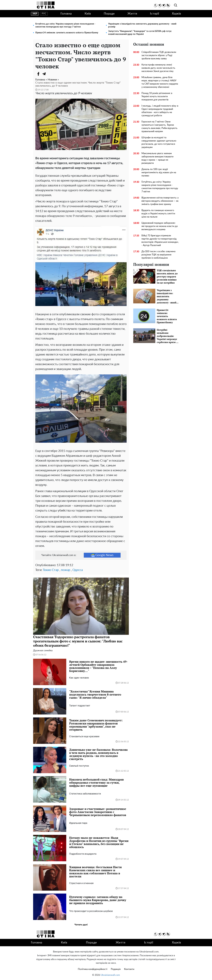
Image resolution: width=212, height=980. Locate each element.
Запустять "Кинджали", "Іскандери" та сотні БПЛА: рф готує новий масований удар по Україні (140, 33)
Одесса (78, 570)
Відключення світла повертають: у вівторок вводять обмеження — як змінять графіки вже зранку (160, 201)
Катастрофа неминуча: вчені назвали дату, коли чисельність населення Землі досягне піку (158, 68)
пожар (66, 570)
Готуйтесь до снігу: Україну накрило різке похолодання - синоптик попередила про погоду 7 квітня (65, 25)
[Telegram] (44, 74)
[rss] (168, 5)
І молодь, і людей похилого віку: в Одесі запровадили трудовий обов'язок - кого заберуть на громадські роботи (160, 111)
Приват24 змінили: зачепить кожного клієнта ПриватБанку (67, 33)
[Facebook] (38, 74)
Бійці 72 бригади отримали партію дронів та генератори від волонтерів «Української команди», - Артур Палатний (160, 240)
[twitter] (164, 5)
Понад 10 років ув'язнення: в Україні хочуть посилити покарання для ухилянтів (157, 96)
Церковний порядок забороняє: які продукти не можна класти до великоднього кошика (160, 226)
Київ (88, 14)
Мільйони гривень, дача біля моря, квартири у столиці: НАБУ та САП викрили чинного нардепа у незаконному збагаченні (160, 82)
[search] (176, 5)
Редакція (116, 969)
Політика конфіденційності (93, 969)
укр (35, 14)
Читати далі (81, 925)
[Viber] (50, 74)
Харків (177, 14)
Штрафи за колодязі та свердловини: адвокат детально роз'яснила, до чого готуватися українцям (159, 142)
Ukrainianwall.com (110, 975)
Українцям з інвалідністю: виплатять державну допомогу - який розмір (142, 25)
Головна (66, 14)
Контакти (129, 969)
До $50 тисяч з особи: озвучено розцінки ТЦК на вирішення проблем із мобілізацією (158, 255)
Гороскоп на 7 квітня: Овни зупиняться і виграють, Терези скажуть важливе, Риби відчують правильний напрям (159, 127)
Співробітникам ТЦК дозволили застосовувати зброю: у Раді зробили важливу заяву (159, 55)
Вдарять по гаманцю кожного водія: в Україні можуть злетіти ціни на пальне (158, 214)
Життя (132, 14)
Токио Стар (51, 570)
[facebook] (155, 5)
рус (44, 14)
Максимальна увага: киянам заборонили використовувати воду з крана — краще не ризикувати (157, 158)
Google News (102, 555)
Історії (155, 14)
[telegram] (159, 5)
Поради (109, 14)
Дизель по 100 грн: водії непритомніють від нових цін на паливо (159, 172)
